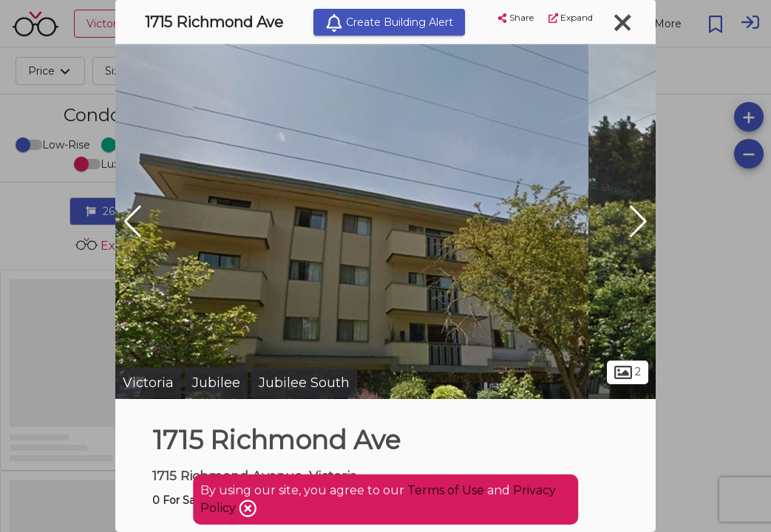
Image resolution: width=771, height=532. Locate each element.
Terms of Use (446, 490)
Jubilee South (304, 383)
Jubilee (216, 383)
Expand (571, 17)
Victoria (148, 383)
